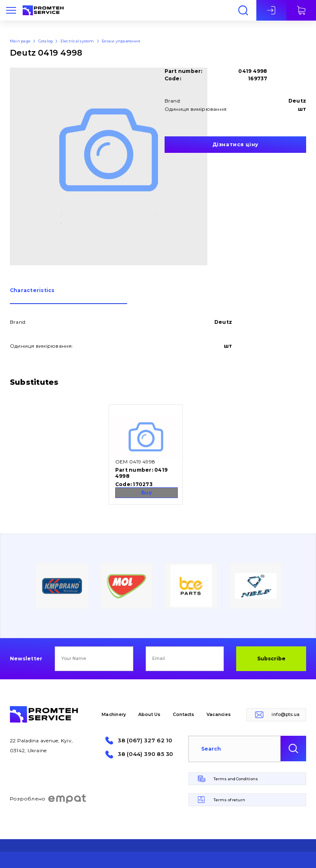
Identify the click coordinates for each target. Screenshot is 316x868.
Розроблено (48, 799)
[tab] (69, 296)
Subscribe (271, 659)
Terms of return (229, 800)
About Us (150, 715)
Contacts (184, 715)
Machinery (114, 715)
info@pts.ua (286, 715)
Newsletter (26, 659)
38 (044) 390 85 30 (145, 754)
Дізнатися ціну (235, 144)
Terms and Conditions (236, 779)
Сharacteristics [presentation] (32, 291)
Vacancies (219, 715)
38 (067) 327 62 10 (145, 740)
